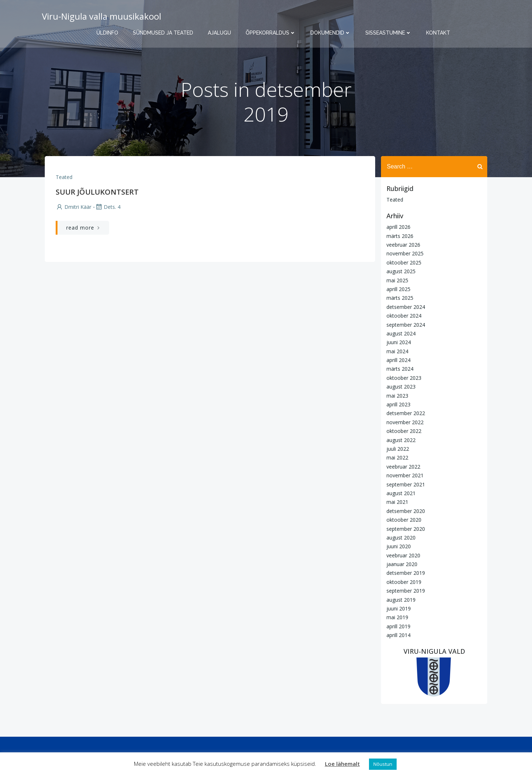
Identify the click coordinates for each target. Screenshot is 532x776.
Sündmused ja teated (163, 33)
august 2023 (401, 387)
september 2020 (406, 529)
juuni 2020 (399, 546)
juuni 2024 (399, 342)
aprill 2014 (398, 635)
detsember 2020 (406, 511)
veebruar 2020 (403, 555)
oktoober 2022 (404, 431)
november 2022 (405, 422)
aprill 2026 (398, 227)
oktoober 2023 (404, 378)
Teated (64, 177)
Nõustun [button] (383, 764)
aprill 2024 (398, 360)
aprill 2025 (398, 289)
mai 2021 (397, 502)
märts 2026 (400, 236)
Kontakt (438, 33)
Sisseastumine (388, 33)
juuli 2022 (398, 449)
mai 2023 (397, 396)
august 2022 (401, 440)
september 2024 (406, 325)
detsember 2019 (406, 573)
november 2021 (405, 475)
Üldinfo (107, 33)
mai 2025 (397, 280)
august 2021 (401, 493)
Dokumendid (331, 33)
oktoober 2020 (404, 520)
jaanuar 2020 (402, 564)
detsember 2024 (406, 307)
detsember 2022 (406, 413)
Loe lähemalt (342, 764)
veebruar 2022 (403, 467)
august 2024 (401, 333)
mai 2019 (397, 617)
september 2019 (406, 591)
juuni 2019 (399, 608)
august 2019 (401, 600)
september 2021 (406, 484)
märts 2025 (400, 298)
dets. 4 (108, 207)
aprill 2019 (398, 626)
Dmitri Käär (74, 207)
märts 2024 (400, 369)
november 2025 (405, 253)
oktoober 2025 (404, 262)
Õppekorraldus (271, 33)
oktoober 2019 (404, 582)
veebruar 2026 (403, 245)
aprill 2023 (398, 404)
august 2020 (401, 538)
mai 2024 (397, 351)
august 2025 (401, 271)
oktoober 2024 (404, 316)
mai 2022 (397, 457)
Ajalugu (219, 33)
